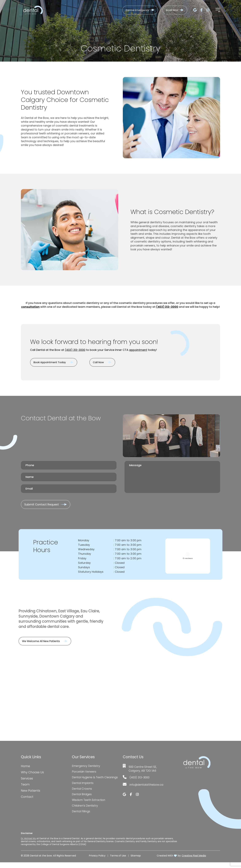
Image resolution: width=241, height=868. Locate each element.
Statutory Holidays (91, 573)
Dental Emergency (134, 10)
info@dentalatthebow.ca (147, 786)
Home (26, 768)
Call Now (104, 363)
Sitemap (136, 861)
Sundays (84, 568)
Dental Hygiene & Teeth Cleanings (88, 781)
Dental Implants (83, 789)
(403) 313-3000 (167, 307)
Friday (82, 560)
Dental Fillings (81, 817)
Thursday (85, 555)
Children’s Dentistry (85, 811)
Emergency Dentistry (86, 767)
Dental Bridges (82, 800)
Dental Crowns (82, 794)
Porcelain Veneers (84, 773)
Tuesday (84, 546)
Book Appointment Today (51, 363)
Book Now (171, 10)
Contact (27, 798)
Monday (84, 542)
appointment (139, 350)
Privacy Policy (97, 861)
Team (25, 786)
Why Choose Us (33, 774)
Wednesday (86, 551)
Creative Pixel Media (194, 861)
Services (27, 780)
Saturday (84, 564)
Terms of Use (118, 861)
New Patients (31, 792)
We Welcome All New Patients (43, 642)
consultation (30, 307)
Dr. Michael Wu (28, 844)
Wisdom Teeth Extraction (89, 806)
